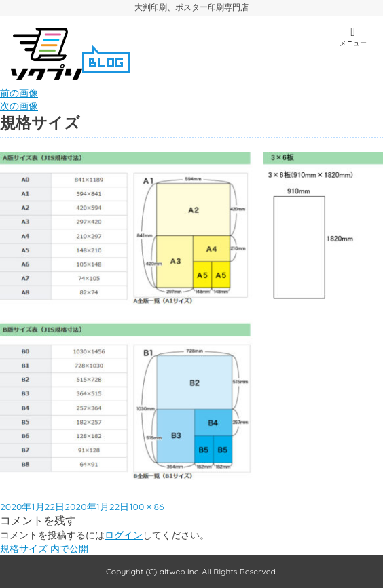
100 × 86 (146, 507)
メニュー (353, 37)
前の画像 (19, 93)
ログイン (124, 535)
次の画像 (19, 106)
